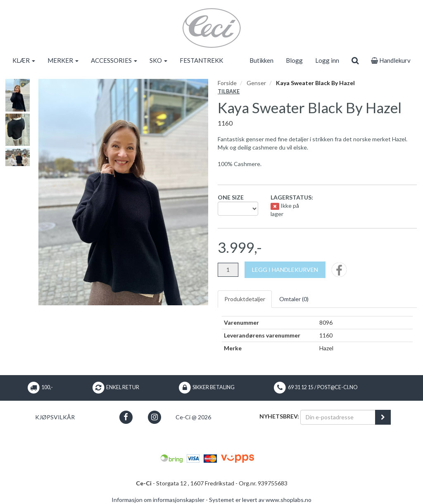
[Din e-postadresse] (338, 417)
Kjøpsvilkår (55, 417)
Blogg (294, 60)
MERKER (63, 60)
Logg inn (327, 60)
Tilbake (229, 92)
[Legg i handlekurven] (285, 270)
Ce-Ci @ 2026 (193, 417)
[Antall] (228, 270)
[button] (126, 417)
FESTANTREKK (201, 60)
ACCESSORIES (114, 60)
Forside (227, 83)
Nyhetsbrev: (279, 416)
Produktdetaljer (245, 299)
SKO (158, 60)
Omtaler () (294, 299)
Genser (256, 83)
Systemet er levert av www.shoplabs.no (260, 500)
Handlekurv (391, 60)
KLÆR (24, 60)
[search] (355, 60)
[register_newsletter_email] (383, 417)
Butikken (261, 60)
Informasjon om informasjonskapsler (158, 500)
